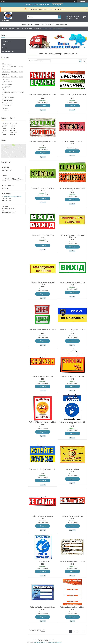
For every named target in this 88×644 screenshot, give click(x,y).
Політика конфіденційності (55, 642)
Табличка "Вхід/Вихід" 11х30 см (43, 235)
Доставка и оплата (61, 24)
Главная (24, 24)
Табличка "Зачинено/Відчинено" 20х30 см (43, 330)
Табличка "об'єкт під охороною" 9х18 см (72, 330)
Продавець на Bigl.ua (44, 641)
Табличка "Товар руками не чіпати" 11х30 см (43, 283)
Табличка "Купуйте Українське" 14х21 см (43, 470)
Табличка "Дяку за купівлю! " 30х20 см (43, 422)
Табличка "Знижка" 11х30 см (72, 141)
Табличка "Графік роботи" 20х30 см (72, 562)
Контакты (50, 24)
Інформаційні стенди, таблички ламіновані (29, 29)
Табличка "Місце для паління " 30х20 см (72, 423)
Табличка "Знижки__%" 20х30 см (72, 377)
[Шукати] (59, 17)
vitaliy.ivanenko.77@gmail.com (13, 197)
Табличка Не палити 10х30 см (43, 516)
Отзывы (5, 48)
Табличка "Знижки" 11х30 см (43, 377)
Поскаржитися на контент (40, 642)
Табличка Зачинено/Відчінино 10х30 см (72, 189)
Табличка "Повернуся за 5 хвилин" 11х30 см (72, 236)
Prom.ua (53, 639)
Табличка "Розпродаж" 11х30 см (43, 188)
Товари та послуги (9, 29)
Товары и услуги (34, 24)
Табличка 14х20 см (72, 469)
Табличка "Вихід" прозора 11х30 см (72, 282)
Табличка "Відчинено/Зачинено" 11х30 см (43, 95)
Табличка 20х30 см (43, 562)
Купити (44, 106)
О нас (43, 24)
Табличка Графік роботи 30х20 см (72, 607)
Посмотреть (57, 5)
